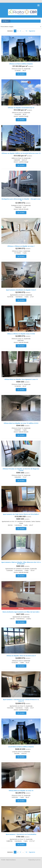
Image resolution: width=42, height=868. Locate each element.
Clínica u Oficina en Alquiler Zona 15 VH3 (21, 334)
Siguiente (32, 31)
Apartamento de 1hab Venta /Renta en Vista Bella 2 (21, 514)
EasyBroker (38, 860)
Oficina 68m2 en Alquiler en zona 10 (21, 790)
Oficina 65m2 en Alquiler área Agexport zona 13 (21, 379)
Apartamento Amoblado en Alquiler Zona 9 (21, 290)
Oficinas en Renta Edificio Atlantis (21, 64)
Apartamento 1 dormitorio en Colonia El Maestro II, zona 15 (21, 700)
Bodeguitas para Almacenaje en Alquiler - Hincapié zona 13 (21, 200)
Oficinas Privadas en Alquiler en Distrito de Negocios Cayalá (21, 470)
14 (26, 31)
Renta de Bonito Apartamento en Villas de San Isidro (21, 612)
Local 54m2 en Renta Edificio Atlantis (21, 747)
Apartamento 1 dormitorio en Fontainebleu (21, 834)
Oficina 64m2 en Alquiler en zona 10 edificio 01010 (21, 423)
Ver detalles (21, 74)
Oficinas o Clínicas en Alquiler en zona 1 (21, 246)
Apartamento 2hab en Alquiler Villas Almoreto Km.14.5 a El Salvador (21, 563)
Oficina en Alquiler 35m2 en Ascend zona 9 (21, 656)
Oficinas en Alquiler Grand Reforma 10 (21, 108)
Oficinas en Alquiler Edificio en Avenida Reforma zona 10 (21, 153)
